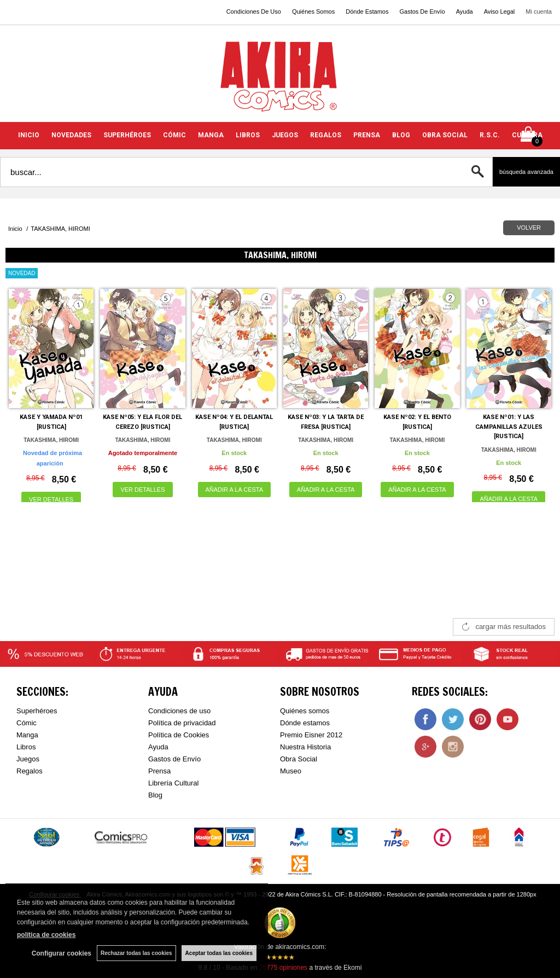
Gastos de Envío (174, 759)
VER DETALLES (51, 499)
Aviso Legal (500, 11)
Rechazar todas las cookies (136, 953)
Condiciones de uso (179, 711)
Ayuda (465, 11)
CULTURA (527, 135)
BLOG (401, 135)
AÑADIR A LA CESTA (235, 490)
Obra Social (299, 759)
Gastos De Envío (422, 11)
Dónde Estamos (367, 11)
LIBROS (248, 135)
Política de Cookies (179, 735)
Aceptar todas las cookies (219, 953)
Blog (155, 795)
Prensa (159, 771)
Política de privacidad (182, 723)
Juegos (28, 759)
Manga (27, 735)
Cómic (27, 723)
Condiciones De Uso (254, 11)
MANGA (211, 135)
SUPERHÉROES (127, 135)
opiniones (283, 968)
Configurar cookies (62, 953)
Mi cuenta (539, 11)
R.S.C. (490, 135)
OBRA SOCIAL (445, 135)
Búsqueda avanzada (526, 172)
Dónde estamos (305, 723)
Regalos (30, 771)
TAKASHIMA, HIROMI (51, 440)
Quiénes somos (305, 711)
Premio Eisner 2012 (311, 735)
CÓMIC (174, 135)
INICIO (29, 135)
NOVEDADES (71, 135)
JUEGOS (285, 135)
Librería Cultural (174, 783)
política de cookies (46, 935)
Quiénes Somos (313, 11)
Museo (291, 771)
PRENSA (367, 135)
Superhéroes (37, 711)
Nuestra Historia (305, 747)
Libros (26, 747)
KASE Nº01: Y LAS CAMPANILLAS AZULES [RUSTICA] (509, 427)
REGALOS (326, 135)
